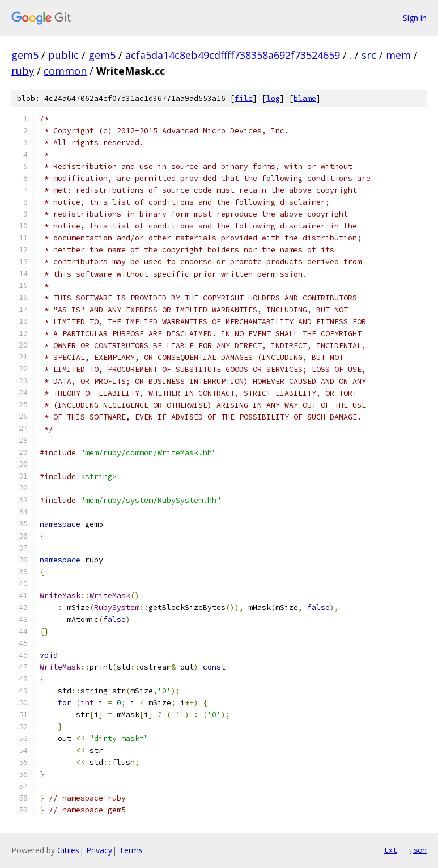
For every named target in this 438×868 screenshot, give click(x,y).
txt (390, 850)
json (418, 850)
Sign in (415, 18)
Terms (131, 850)
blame (305, 98)
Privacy (99, 850)
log (273, 98)
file (244, 98)
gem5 (25, 55)
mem (398, 55)
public (63, 55)
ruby (23, 71)
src (369, 55)
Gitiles (68, 850)
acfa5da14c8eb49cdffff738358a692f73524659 (233, 55)
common (65, 71)
